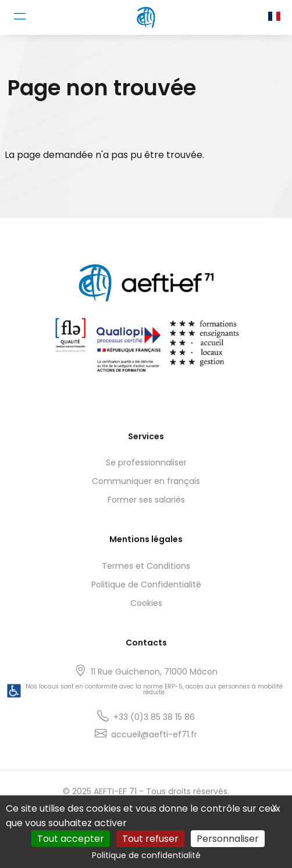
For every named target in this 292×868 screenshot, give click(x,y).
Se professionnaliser (146, 462)
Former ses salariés (146, 500)
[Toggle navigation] (20, 16)
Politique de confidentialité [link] (146, 855)
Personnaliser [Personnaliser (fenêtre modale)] (228, 839)
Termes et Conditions (146, 566)
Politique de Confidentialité (146, 584)
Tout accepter (71, 839)
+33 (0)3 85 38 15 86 (154, 717)
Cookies (146, 603)
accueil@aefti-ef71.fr (154, 734)
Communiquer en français (146, 481)
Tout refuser (150, 839)
